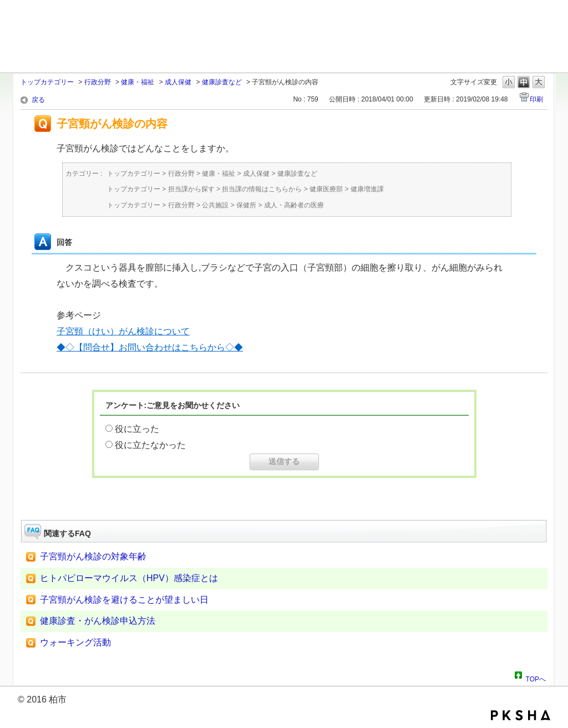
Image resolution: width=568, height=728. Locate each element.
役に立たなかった (150, 445)
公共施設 (215, 205)
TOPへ (536, 678)
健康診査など (222, 82)
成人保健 (178, 82)
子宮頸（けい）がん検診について (123, 331)
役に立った (137, 429)
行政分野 (98, 82)
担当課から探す (191, 189)
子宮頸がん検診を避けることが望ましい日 (124, 600)
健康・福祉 (138, 82)
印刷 (536, 99)
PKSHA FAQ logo (521, 715)
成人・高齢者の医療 (294, 205)
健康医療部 (326, 189)
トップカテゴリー (47, 82)
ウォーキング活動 (75, 642)
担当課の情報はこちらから (262, 189)
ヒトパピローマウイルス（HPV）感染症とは (129, 578)
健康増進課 (367, 189)
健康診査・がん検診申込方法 (98, 621)
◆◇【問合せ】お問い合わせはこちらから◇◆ (150, 347)
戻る (38, 100)
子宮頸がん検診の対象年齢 (93, 556)
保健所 (246, 205)
